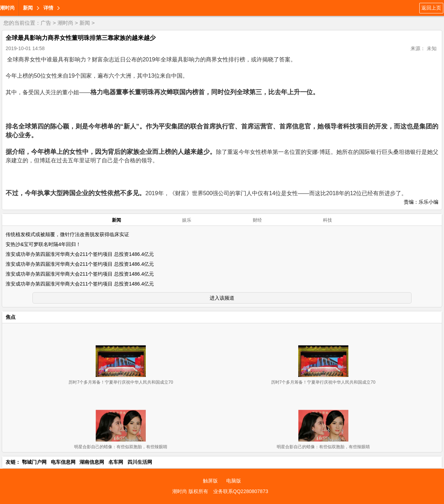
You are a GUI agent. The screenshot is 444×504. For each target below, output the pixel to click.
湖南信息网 (92, 462)
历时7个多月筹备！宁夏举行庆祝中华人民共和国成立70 (121, 382)
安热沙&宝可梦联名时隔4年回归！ (43, 244)
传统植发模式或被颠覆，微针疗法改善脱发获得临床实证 (67, 234)
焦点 (11, 317)
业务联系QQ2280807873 (241, 491)
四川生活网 (140, 462)
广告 (46, 23)
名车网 (116, 462)
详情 (48, 8)
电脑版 (234, 481)
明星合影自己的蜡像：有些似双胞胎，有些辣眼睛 (121, 447)
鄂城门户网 (34, 462)
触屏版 (210, 481)
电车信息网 (63, 462)
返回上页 (431, 8)
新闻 (28, 8)
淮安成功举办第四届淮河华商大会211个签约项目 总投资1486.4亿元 (80, 254)
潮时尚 (7, 8)
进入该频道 (222, 298)
